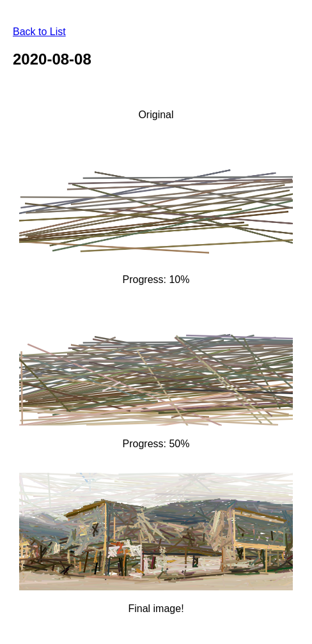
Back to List (39, 32)
